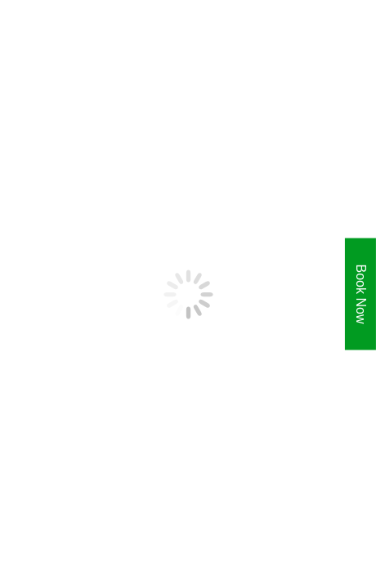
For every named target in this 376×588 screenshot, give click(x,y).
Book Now (361, 294)
